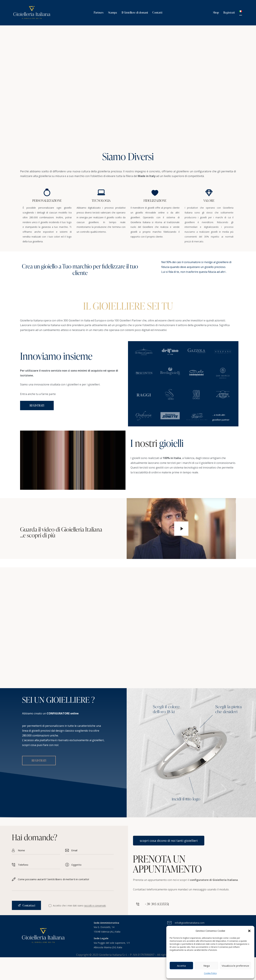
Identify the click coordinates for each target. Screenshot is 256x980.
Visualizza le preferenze (235, 966)
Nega (207, 966)
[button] (249, 931)
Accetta (181, 966)
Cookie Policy (210, 973)
